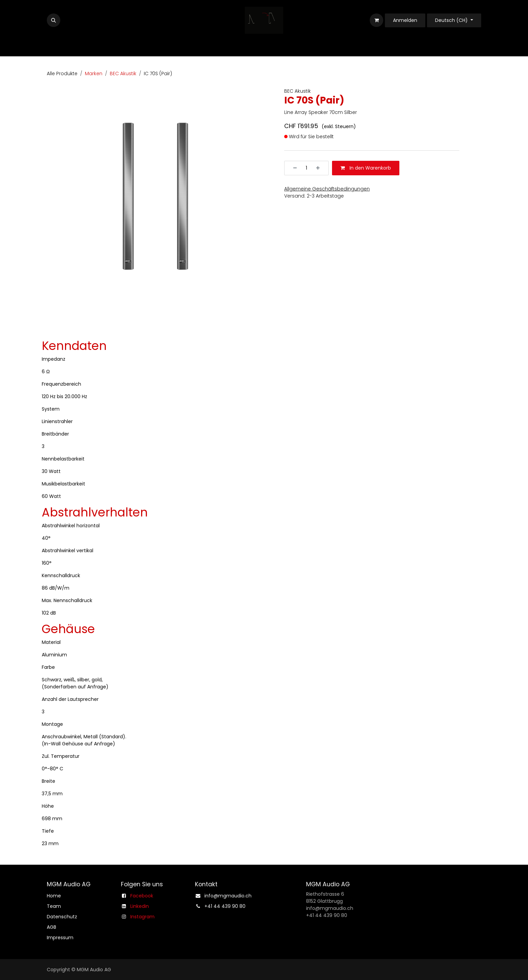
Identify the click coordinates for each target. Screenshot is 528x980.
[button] (54, 20)
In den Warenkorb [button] (366, 168)
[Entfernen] (293, 168)
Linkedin (140, 906)
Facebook (142, 896)
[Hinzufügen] (320, 168)
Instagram (142, 917)
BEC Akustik (123, 73)
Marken (94, 73)
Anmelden (405, 20)
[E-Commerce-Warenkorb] (376, 20)
